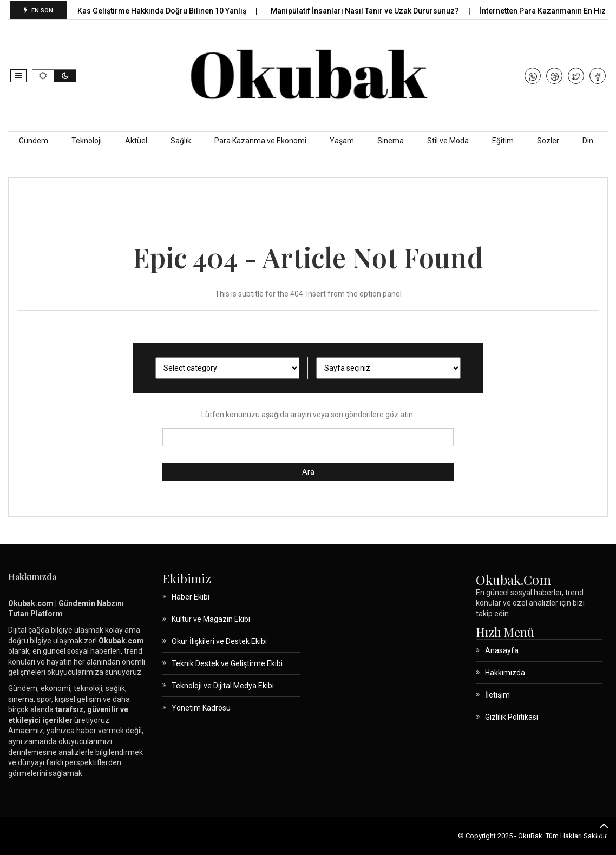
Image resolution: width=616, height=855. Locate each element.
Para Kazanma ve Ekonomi (260, 141)
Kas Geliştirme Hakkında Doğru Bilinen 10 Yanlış (169, 11)
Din (588, 141)
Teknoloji (87, 141)
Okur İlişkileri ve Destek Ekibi (219, 641)
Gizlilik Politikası (512, 717)
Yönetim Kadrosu (201, 708)
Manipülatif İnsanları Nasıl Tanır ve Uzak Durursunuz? (372, 11)
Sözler (548, 141)
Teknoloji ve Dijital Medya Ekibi (223, 686)
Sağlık (181, 141)
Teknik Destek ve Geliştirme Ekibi (227, 663)
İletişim (497, 695)
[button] (18, 76)
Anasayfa (502, 650)
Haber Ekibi (191, 597)
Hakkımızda (505, 673)
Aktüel (136, 141)
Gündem (34, 141)
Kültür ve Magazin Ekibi (211, 619)
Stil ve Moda (448, 141)
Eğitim (503, 141)
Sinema (391, 141)
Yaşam (342, 141)
